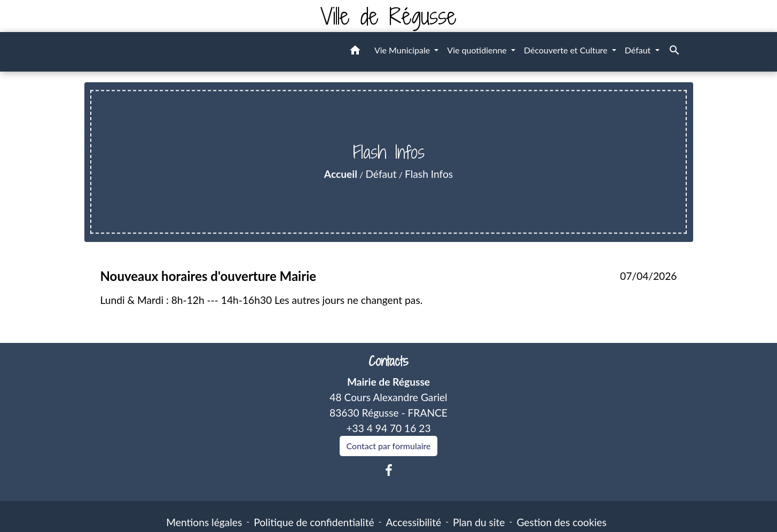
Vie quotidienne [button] (478, 50)
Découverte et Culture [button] (567, 50)
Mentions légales (204, 522)
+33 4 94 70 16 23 (388, 428)
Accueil (341, 174)
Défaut (381, 174)
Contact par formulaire (389, 446)
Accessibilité (414, 522)
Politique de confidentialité (314, 522)
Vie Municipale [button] (403, 50)
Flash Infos (429, 174)
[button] (355, 52)
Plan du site (479, 522)
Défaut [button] (639, 50)
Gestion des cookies (561, 522)
